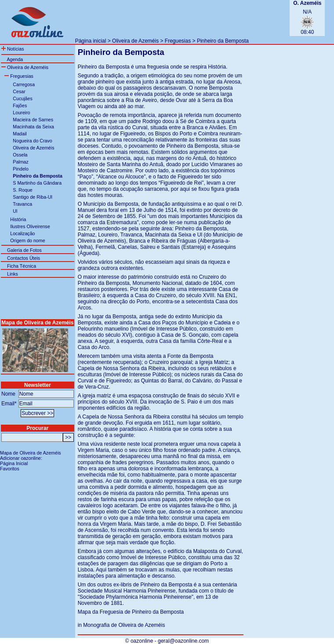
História (18, 219)
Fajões (20, 106)
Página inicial (91, 41)
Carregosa (24, 84)
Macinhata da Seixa (33, 127)
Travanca (22, 204)
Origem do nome (27, 240)
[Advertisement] (178, 18)
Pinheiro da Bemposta (223, 41)
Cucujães (22, 98)
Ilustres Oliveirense (30, 226)
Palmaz (21, 162)
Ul (15, 211)
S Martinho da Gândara (37, 183)
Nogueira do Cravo (32, 141)
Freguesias (178, 41)
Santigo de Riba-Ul (32, 197)
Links (13, 274)
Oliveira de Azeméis (135, 41)
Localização (22, 233)
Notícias (13, 49)
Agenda (15, 59)
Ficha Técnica (22, 266)
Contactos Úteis (24, 258)
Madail (20, 134)
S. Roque (22, 190)
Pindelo (21, 169)
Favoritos (10, 469)
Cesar (19, 91)
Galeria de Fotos (24, 250)
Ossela (20, 155)
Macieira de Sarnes (33, 120)
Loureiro (21, 113)
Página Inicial (14, 463)
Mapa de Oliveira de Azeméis (31, 453)
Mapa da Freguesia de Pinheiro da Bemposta (131, 612)
